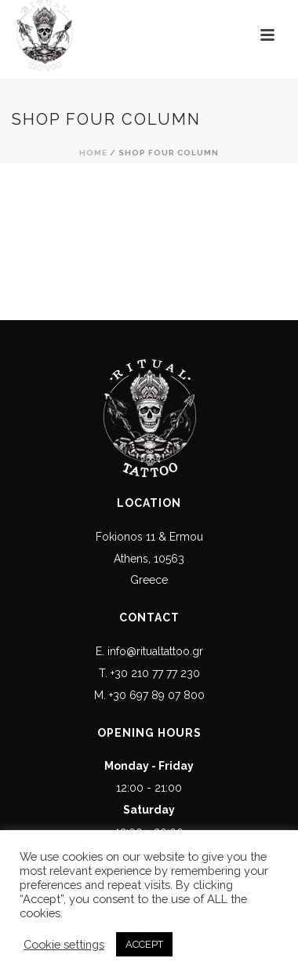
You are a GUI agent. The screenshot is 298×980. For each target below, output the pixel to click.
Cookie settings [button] (64, 944)
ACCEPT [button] (144, 944)
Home (93, 153)
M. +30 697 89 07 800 (149, 695)
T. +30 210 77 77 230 (149, 673)
